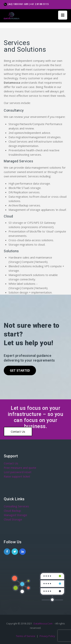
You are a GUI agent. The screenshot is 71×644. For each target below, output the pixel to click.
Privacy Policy (47, 636)
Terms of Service (26, 636)
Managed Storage (15, 515)
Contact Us (18, 431)
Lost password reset (18, 472)
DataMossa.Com (43, 623)
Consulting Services (16, 506)
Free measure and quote (20, 468)
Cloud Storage (13, 519)
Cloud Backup (12, 511)
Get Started (20, 370)
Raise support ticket (17, 476)
